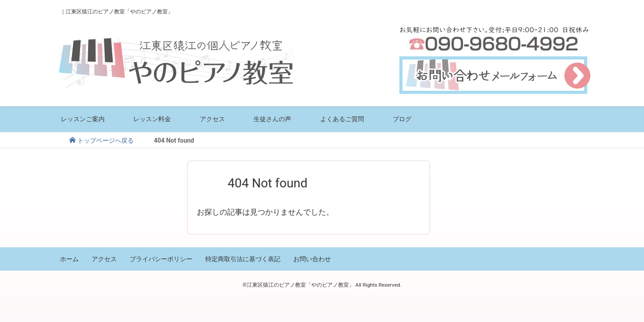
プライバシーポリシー (161, 259)
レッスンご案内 (83, 119)
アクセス (212, 119)
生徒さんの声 (272, 119)
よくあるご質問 (342, 119)
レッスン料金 (152, 119)
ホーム (69, 259)
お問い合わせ (312, 259)
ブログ (402, 119)
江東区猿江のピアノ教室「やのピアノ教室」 (119, 12)
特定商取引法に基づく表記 (243, 259)
